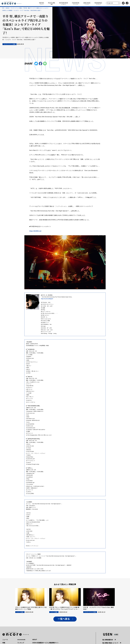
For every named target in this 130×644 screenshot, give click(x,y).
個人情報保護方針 (108, 640)
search (119, 3)
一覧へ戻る (64, 619)
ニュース (5, 640)
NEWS (8, 8)
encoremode (21, 640)
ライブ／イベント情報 (16, 8)
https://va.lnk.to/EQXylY (47, 299)
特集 (4, 643)
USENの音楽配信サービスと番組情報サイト (45, 643)
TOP (3, 8)
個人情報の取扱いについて (110, 643)
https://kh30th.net (35, 231)
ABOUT (35, 640)
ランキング (21, 643)
